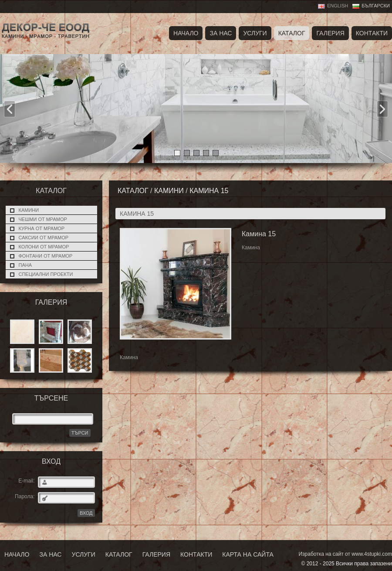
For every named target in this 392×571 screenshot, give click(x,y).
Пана (25, 265)
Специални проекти (46, 274)
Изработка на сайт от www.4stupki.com (345, 554)
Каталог (292, 33)
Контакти (372, 33)
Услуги (255, 33)
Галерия (330, 33)
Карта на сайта (248, 554)
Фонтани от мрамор (46, 256)
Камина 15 (209, 191)
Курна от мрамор (42, 228)
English (338, 6)
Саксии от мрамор (44, 238)
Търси (80, 433)
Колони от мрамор (44, 247)
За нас (221, 33)
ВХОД (86, 513)
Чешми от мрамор (43, 219)
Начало (186, 33)
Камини (29, 210)
